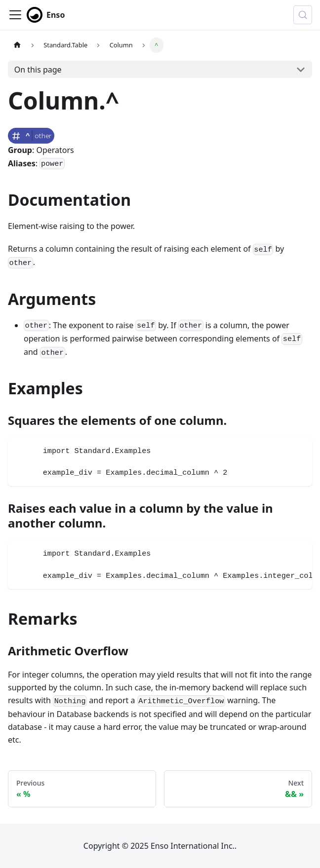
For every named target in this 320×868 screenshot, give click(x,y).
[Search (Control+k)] (303, 15)
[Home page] (17, 45)
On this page (38, 70)
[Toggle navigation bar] (15, 15)
